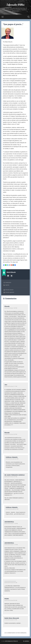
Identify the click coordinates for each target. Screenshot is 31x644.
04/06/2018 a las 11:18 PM (11, 523)
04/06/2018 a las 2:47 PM (11, 477)
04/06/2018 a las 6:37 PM (12, 509)
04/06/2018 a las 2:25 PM (11, 434)
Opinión (7, 285)
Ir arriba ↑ (27, 641)
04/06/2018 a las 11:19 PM (11, 545)
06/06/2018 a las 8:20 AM (11, 600)
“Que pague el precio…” (13, 24)
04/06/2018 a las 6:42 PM (12, 459)
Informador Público (16, 5)
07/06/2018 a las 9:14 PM (11, 620)
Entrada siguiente (10, 292)
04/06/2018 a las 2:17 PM (11, 386)
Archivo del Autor (8, 276)
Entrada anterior (9, 290)
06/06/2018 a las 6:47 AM (11, 583)
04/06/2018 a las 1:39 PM (11, 308)
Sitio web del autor (12, 276)
